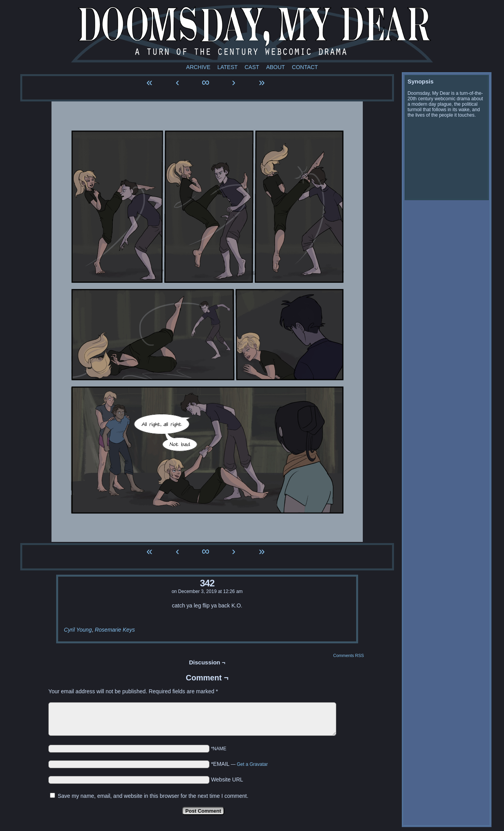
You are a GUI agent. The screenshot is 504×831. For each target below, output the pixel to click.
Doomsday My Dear (252, 33)
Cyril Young (78, 630)
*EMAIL (240, 764)
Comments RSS (349, 655)
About (275, 67)
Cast (252, 67)
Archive (198, 67)
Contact (305, 67)
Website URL (227, 780)
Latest (227, 67)
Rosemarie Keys (115, 630)
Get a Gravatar (252, 764)
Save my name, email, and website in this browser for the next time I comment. (153, 796)
